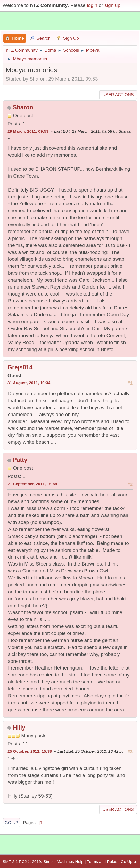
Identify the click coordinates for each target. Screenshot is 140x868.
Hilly (19, 728)
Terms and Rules (102, 861)
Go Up (11, 823)
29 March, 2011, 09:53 (28, 131)
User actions (118, 95)
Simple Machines (59, 861)
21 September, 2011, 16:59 (32, 484)
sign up (112, 5)
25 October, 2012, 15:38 (30, 751)
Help (79, 861)
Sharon (23, 107)
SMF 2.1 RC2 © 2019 (22, 861)
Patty (20, 460)
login (92, 5)
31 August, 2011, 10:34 (29, 383)
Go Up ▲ (129, 861)
